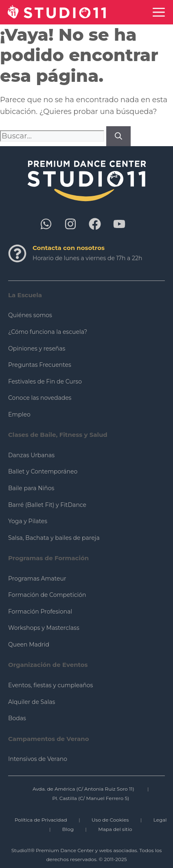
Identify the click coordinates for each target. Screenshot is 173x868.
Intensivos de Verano (38, 759)
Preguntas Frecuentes (40, 365)
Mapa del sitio (115, 829)
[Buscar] (118, 136)
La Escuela (25, 295)
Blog (68, 829)
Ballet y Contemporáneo (43, 471)
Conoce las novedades (40, 398)
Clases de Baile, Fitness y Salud (58, 435)
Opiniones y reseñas (37, 349)
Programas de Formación (48, 558)
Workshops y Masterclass (44, 628)
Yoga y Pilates (28, 521)
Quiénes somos (30, 315)
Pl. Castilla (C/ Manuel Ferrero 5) (91, 798)
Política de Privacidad (41, 820)
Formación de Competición (47, 595)
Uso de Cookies (110, 820)
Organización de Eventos (48, 665)
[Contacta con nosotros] (17, 253)
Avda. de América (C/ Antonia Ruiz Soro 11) (83, 789)
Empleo (19, 414)
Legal (160, 820)
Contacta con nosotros (69, 248)
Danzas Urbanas (31, 455)
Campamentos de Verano (49, 739)
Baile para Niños (31, 488)
